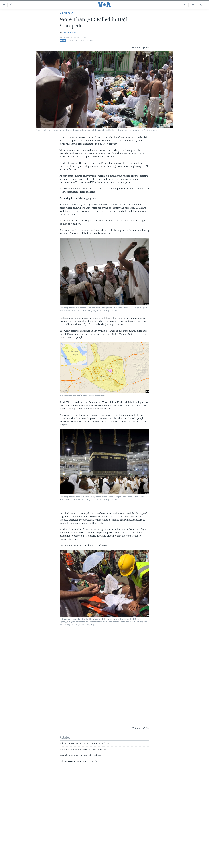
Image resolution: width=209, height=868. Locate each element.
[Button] (136, 48)
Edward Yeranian (70, 33)
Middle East (66, 13)
